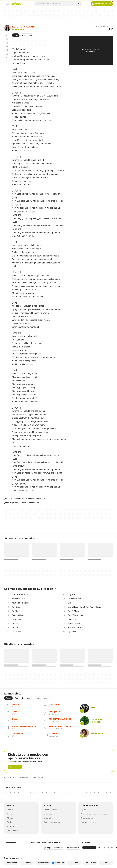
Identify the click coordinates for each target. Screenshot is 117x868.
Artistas (10, 814)
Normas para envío (89, 822)
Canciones (11, 810)
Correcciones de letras (53, 822)
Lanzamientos (12, 830)
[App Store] (24, 847)
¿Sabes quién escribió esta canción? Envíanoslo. (25, 499)
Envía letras (49, 818)
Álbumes (10, 818)
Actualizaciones (13, 826)
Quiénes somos (87, 818)
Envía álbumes (50, 814)
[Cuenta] (110, 4)
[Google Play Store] (10, 847)
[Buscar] (79, 4)
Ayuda (84, 810)
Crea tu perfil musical (52, 810)
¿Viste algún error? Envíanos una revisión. (22, 503)
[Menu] (7, 4)
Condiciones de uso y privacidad (94, 814)
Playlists (10, 822)
